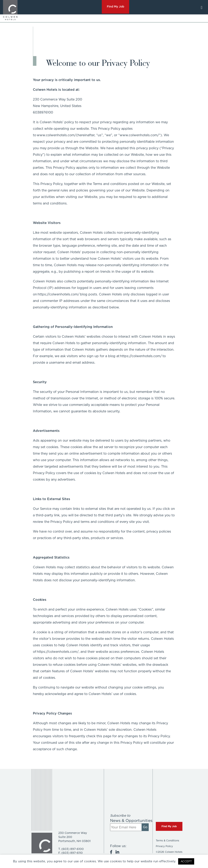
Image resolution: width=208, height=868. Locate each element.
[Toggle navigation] (202, 8)
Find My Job (169, 826)
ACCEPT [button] (186, 861)
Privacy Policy (164, 846)
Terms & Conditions (167, 840)
